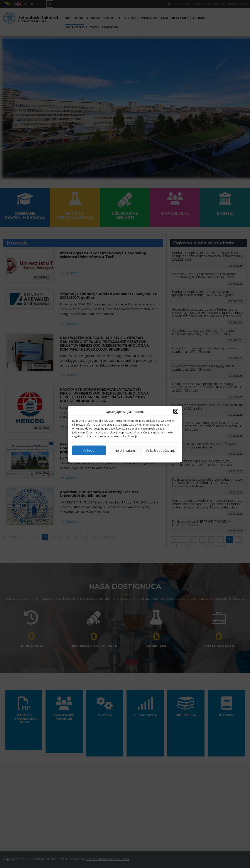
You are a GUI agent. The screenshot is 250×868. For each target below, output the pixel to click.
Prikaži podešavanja (161, 450)
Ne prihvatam (125, 450)
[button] (176, 411)
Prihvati (89, 450)
